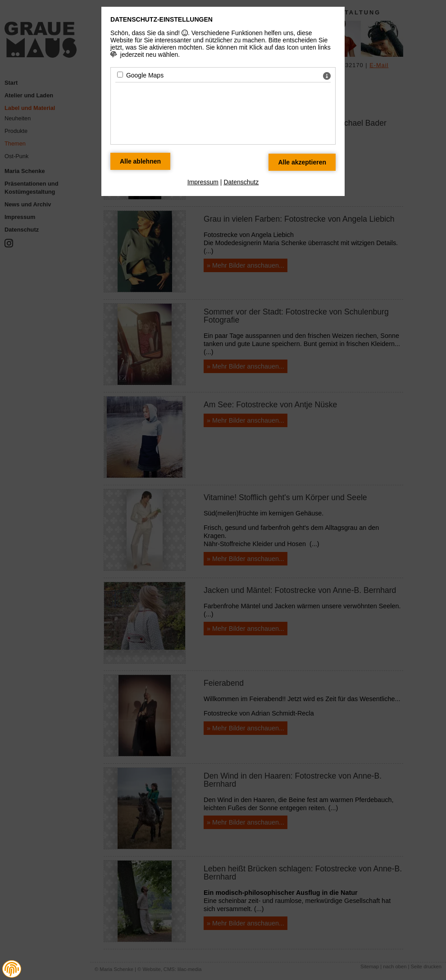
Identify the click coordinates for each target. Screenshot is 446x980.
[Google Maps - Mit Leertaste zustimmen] (120, 75)
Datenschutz (241, 182)
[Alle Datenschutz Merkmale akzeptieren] (302, 162)
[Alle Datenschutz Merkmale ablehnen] (140, 161)
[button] (12, 969)
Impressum (203, 182)
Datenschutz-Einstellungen (162, 19)
